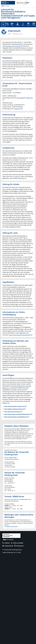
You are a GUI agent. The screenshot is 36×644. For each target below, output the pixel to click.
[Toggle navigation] (3, 24)
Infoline (6, 543)
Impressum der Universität (13, 46)
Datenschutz (8, 546)
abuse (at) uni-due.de (12, 526)
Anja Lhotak (20, 98)
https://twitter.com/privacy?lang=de (14, 409)
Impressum (19, 546)
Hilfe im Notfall (17, 543)
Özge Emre (18, 109)
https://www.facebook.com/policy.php (15, 406)
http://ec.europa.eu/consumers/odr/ (20, 335)
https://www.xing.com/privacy (12, 412)
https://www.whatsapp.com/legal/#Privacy (16, 417)
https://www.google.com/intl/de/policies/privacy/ (17, 414)
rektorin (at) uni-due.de (12, 459)
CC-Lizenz (16, 176)
